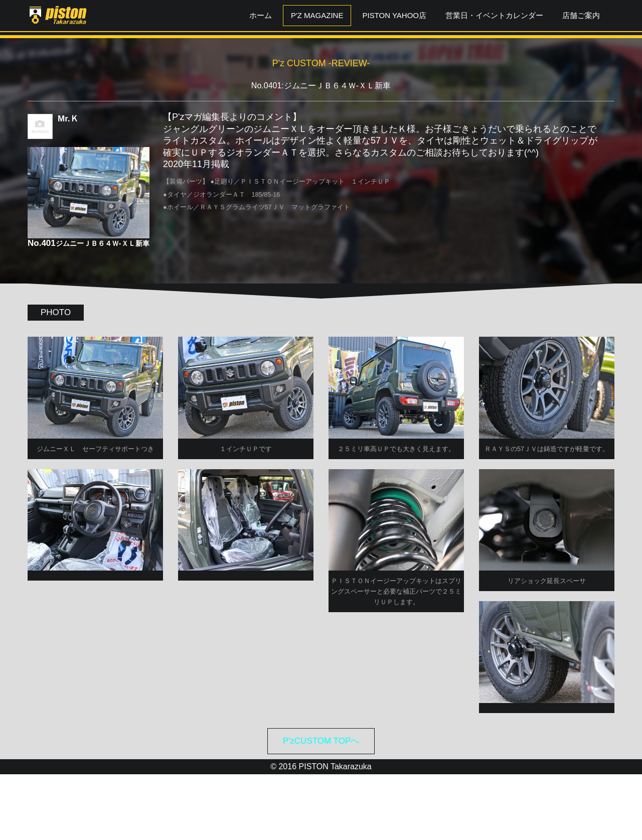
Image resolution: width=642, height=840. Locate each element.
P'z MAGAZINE (317, 15)
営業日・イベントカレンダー (494, 15)
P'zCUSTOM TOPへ (321, 806)
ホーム (261, 15)
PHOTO (56, 312)
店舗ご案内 (581, 15)
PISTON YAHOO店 (394, 15)
